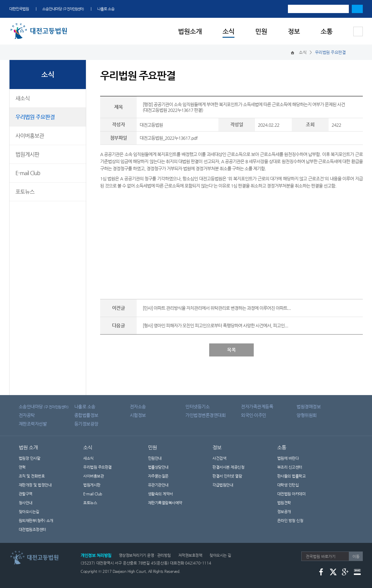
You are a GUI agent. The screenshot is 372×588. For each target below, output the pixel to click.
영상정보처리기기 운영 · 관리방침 (145, 555)
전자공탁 (27, 415)
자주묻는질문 (158, 476)
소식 (228, 31)
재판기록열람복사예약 (165, 503)
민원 (261, 31)
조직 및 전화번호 (32, 476)
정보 (294, 31)
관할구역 (26, 494)
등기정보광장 (86, 424)
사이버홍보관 (30, 135)
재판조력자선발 (33, 424)
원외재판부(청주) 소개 (36, 520)
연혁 (22, 467)
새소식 (23, 98)
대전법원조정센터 (32, 529)
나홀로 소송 (106, 9)
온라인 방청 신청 (290, 520)
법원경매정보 (309, 406)
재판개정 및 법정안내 (35, 485)
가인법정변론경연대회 (205, 415)
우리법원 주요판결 (35, 117)
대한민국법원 (19, 9)
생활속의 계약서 (160, 494)
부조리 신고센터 (290, 467)
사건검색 (219, 458)
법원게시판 (27, 154)
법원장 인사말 (30, 458)
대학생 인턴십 (288, 485)
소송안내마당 (63, 9)
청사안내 (26, 503)
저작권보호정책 (190, 555)
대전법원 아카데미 (291, 494)
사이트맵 (358, 31)
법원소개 (190, 31)
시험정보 (138, 415)
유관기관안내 (158, 485)
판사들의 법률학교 (291, 476)
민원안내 (155, 458)
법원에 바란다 (288, 458)
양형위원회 (307, 415)
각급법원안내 (226, 485)
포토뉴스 (25, 192)
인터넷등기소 (197, 406)
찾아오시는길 (29, 512)
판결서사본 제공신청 (232, 467)
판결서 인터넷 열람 (231, 476)
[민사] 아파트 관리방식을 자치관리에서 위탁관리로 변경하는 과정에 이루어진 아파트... (217, 308)
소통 (327, 31)
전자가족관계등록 (257, 406)
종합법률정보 (86, 415)
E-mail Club (28, 173)
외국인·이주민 (254, 415)
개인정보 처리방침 (96, 555)
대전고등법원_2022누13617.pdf (168, 138)
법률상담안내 (158, 467)
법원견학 (284, 503)
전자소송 (138, 406)
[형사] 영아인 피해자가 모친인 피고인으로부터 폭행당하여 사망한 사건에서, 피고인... (215, 325)
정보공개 (288, 512)
